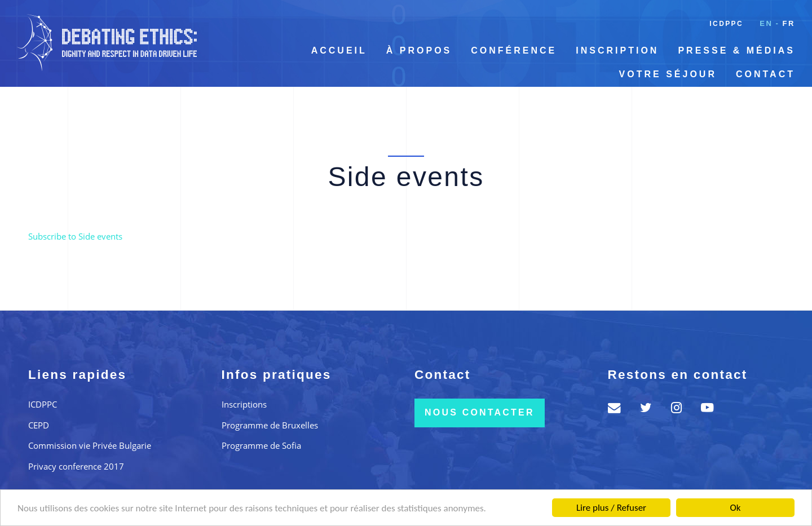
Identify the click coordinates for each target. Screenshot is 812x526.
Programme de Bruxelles (270, 425)
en (766, 23)
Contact (765, 74)
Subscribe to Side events (75, 236)
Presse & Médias (736, 50)
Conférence (514, 50)
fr (789, 23)
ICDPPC (726, 24)
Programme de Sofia (261, 445)
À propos (419, 50)
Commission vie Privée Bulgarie (90, 445)
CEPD (39, 425)
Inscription (617, 50)
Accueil (339, 50)
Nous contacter (480, 412)
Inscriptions (244, 404)
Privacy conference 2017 (76, 466)
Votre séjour (668, 74)
